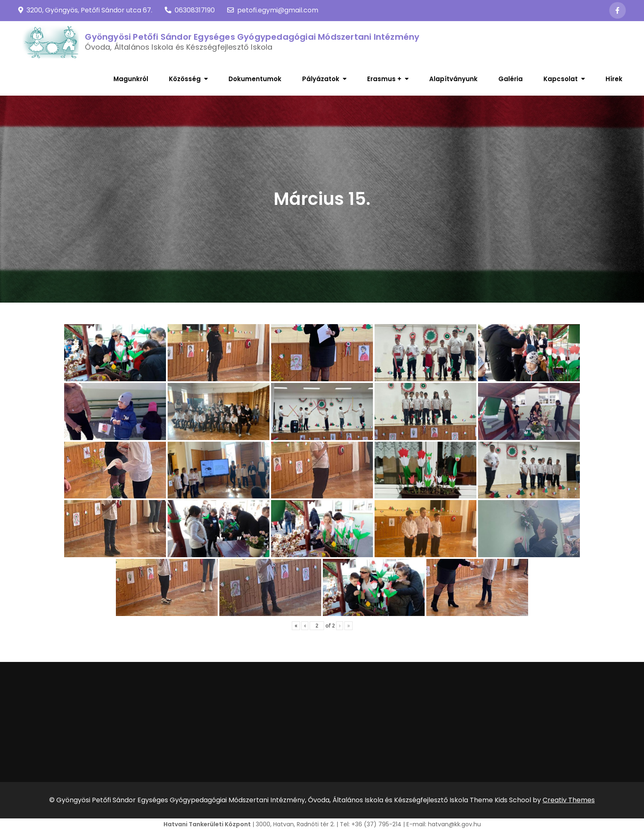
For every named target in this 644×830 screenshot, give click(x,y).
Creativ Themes (569, 800)
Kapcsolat (561, 79)
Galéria (511, 79)
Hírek (614, 79)
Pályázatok (321, 79)
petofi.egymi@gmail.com (273, 10)
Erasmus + (384, 79)
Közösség (185, 79)
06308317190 (190, 10)
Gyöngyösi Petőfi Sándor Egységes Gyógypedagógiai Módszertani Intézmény (252, 37)
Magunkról (131, 79)
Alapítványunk (453, 79)
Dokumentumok (255, 79)
